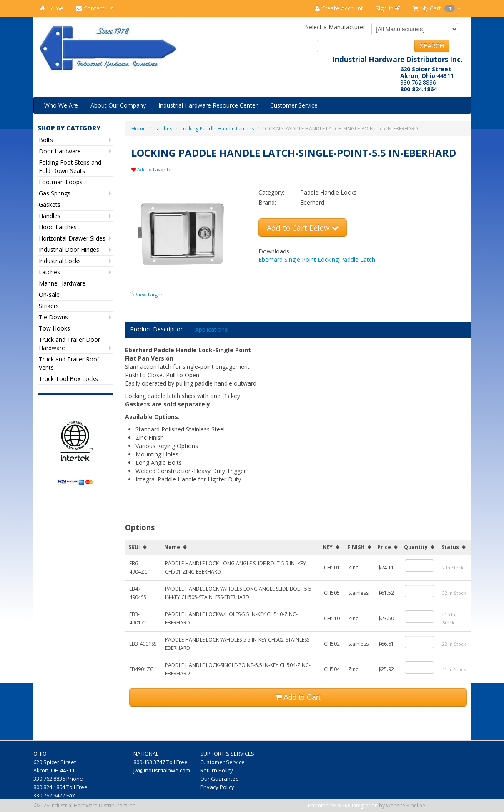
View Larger (149, 294)
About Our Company (118, 105)
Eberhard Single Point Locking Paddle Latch (317, 259)
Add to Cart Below (303, 228)
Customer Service (294, 105)
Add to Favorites (152, 169)
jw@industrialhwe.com (162, 770)
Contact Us (95, 8)
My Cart (437, 8)
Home (51, 8)
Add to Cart (298, 697)
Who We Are (61, 105)
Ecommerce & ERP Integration (343, 806)
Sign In (388, 8)
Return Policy (217, 770)
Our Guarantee (220, 779)
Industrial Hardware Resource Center (208, 105)
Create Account (339, 8)
